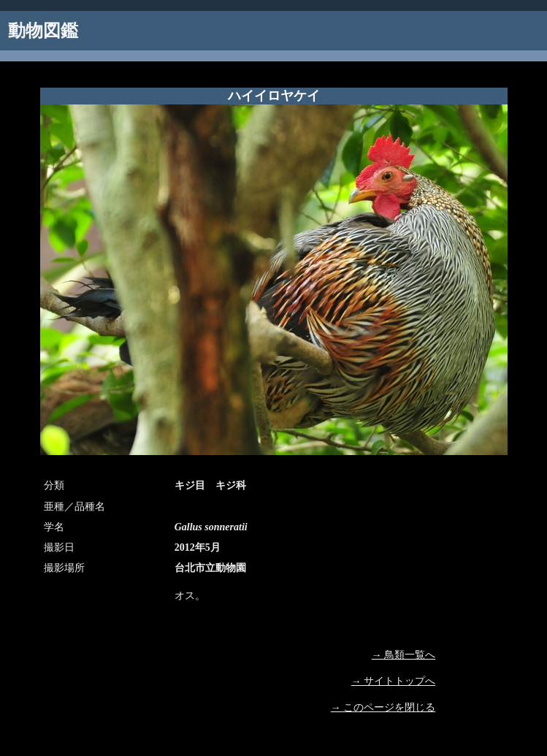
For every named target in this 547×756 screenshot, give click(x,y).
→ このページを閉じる (383, 707)
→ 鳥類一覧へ (404, 655)
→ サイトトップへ (394, 681)
